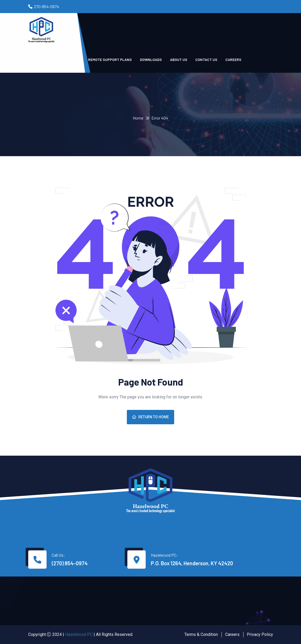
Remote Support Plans (110, 60)
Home (138, 118)
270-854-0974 (47, 6)
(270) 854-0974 (70, 563)
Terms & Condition (201, 634)
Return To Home (150, 417)
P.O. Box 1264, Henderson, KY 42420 (192, 563)
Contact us (206, 60)
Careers (233, 60)
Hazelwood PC (79, 634)
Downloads (151, 60)
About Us (179, 60)
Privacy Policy (260, 634)
